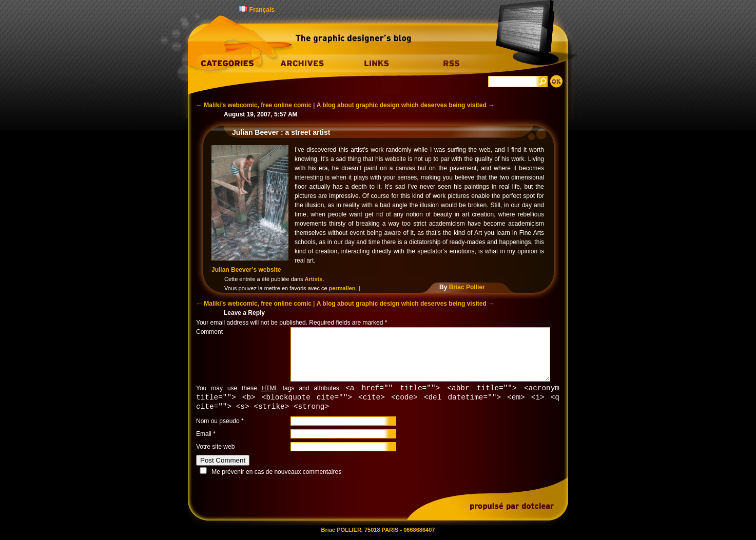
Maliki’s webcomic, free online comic (254, 105)
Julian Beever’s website (246, 270)
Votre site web (215, 448)
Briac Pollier (467, 287)
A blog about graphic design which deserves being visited (405, 105)
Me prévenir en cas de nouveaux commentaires (276, 473)
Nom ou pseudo (218, 423)
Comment (209, 332)
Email (204, 435)
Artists (314, 279)
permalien (342, 288)
